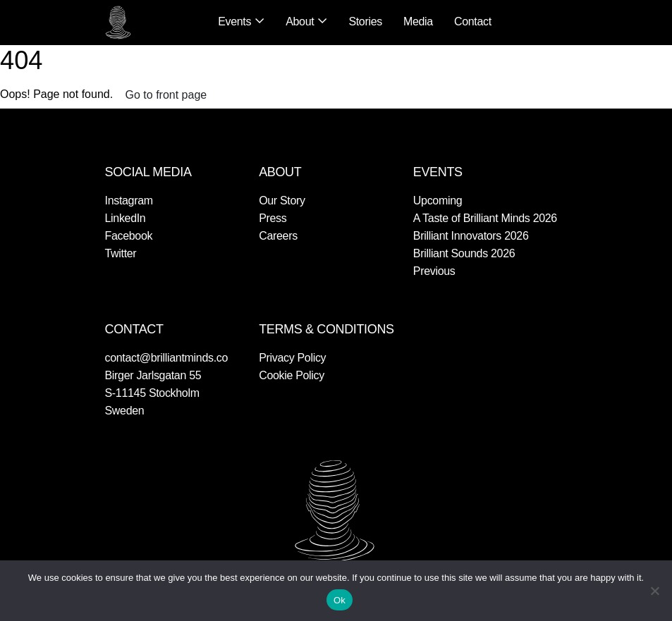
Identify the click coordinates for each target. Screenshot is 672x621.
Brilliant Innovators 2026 (471, 236)
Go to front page (166, 95)
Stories (365, 21)
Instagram (129, 201)
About (300, 21)
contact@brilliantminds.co (167, 358)
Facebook (129, 236)
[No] (654, 591)
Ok (340, 600)
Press (273, 218)
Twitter (121, 253)
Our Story (282, 201)
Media (418, 21)
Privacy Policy (292, 358)
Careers (278, 236)
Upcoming (438, 201)
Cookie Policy (292, 375)
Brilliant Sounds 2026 (464, 253)
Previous (434, 271)
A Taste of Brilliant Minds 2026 (485, 218)
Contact (473, 21)
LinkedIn (126, 218)
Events (234, 21)
